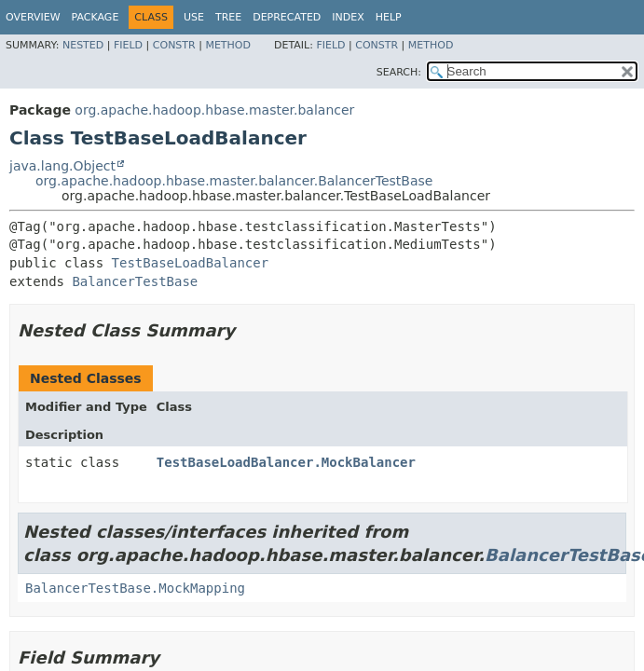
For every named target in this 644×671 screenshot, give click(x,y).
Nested (83, 45)
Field (128, 45)
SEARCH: (399, 72)
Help (389, 17)
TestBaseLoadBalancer (191, 263)
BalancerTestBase (135, 281)
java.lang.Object (62, 166)
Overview (33, 17)
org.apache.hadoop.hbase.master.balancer (214, 110)
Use (194, 17)
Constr (174, 45)
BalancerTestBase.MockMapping (135, 588)
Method (228, 45)
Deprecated (287, 17)
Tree (228, 17)
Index (348, 17)
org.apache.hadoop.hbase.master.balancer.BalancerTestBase (234, 181)
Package (96, 17)
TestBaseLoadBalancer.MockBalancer (286, 462)
